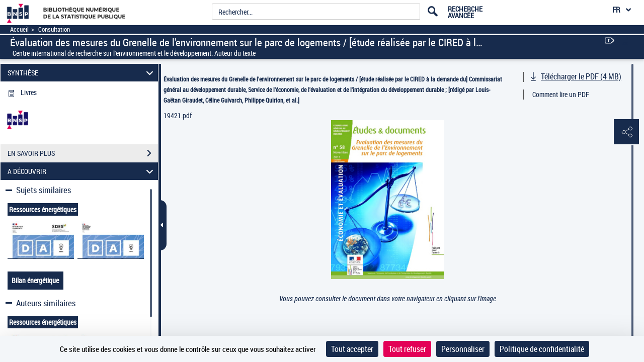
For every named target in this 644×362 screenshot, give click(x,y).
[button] (626, 132)
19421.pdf (178, 115)
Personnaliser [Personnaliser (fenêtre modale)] (463, 349)
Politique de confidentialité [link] (542, 349)
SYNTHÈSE (82, 73)
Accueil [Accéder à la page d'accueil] (19, 29)
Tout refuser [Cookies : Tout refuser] (407, 349)
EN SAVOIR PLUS (83, 153)
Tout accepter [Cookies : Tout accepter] (352, 349)
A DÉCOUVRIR (82, 171)
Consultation (54, 29)
